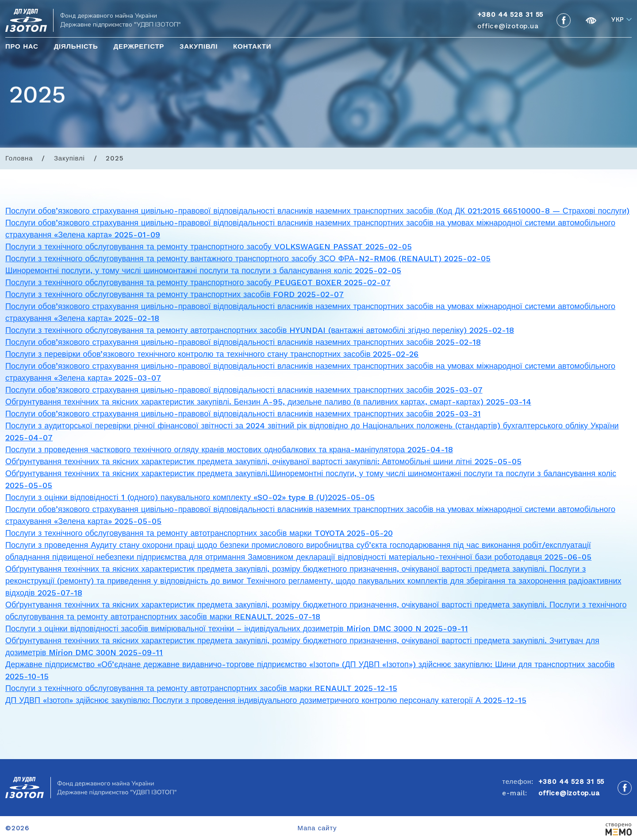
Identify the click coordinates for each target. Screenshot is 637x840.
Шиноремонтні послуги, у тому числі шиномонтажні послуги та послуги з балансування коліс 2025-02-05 (203, 270)
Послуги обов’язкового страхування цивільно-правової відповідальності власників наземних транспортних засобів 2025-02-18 (243, 342)
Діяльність (76, 46)
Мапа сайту (317, 828)
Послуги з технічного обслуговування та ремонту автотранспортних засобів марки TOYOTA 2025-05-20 (199, 533)
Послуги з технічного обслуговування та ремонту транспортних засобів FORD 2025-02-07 (175, 294)
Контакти (252, 46)
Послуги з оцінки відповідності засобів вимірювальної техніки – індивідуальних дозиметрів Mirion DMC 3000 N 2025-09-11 (237, 628)
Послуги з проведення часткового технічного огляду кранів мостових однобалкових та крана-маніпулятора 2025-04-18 (229, 449)
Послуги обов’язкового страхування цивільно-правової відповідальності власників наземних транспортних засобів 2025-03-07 (244, 390)
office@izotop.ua (508, 26)
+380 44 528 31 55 (571, 782)
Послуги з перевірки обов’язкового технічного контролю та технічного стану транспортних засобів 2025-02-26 (212, 354)
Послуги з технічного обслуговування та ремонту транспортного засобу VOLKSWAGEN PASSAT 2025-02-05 (209, 246)
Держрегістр (139, 46)
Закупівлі (199, 46)
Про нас (22, 46)
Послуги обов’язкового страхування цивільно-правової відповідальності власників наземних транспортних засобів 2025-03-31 (243, 414)
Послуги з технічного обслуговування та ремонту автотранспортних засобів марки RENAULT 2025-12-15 (201, 688)
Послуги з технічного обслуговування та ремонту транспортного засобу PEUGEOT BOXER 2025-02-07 (198, 282)
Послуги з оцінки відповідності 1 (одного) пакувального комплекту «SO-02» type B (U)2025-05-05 (190, 497)
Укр (618, 20)
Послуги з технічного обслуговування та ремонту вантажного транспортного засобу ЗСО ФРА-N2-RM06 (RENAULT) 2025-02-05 (248, 258)
